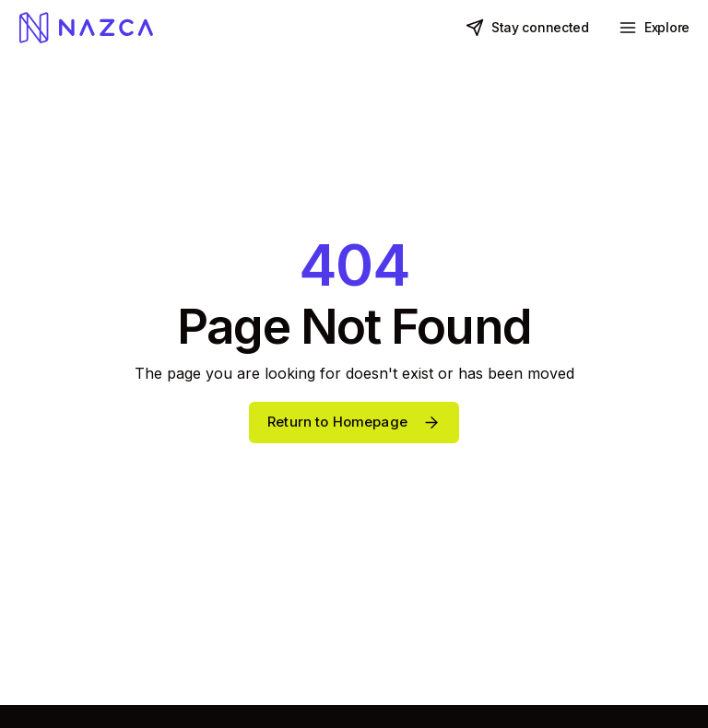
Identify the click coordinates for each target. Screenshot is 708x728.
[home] (86, 28)
